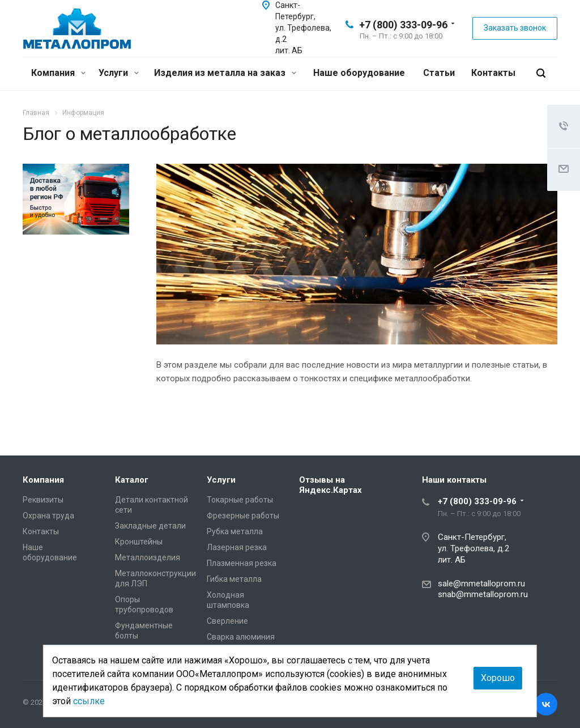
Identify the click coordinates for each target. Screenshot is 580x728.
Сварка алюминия (241, 637)
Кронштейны (139, 542)
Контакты (493, 73)
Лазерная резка (237, 547)
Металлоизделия (148, 557)
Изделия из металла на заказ (225, 73)
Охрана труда (48, 516)
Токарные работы (240, 500)
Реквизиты (43, 500)
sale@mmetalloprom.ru (481, 584)
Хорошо (498, 678)
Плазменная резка (242, 563)
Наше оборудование (359, 73)
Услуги (119, 73)
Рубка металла (235, 531)
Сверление (227, 621)
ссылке (89, 701)
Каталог (132, 480)
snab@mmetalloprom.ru (483, 594)
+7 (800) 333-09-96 (403, 25)
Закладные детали (150, 526)
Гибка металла (234, 579)
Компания (58, 73)
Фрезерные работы (243, 516)
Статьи (439, 73)
